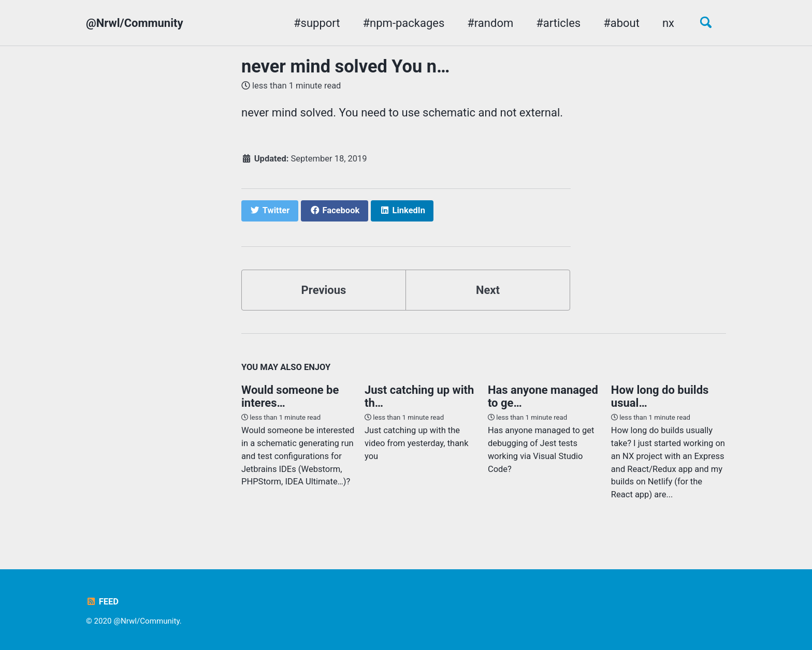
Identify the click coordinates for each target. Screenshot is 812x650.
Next (488, 290)
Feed (102, 602)
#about (621, 23)
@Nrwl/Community (135, 23)
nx (668, 23)
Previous (324, 290)
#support (317, 23)
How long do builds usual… (660, 396)
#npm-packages (404, 23)
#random (490, 23)
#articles (558, 23)
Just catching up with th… (419, 396)
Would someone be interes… (290, 396)
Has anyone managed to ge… (543, 396)
